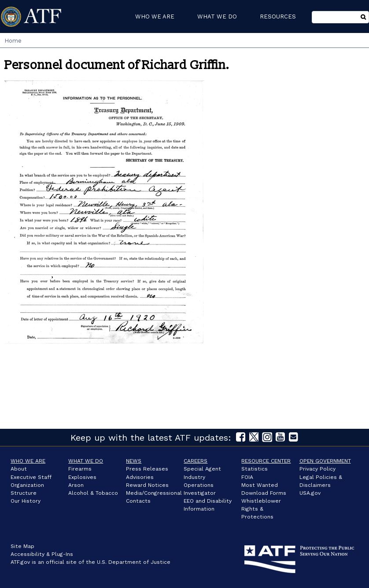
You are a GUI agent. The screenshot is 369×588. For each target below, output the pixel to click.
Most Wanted (260, 485)
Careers (196, 461)
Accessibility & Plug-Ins (42, 554)
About (19, 469)
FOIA (247, 477)
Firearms (80, 469)
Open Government (325, 461)
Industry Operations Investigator (200, 485)
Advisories (140, 477)
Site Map (22, 546)
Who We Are (28, 461)
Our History (26, 501)
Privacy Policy (317, 469)
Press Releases (147, 469)
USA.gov (310, 493)
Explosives (82, 477)
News (134, 461)
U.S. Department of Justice (134, 562)
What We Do (86, 461)
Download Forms (264, 493)
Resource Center (266, 461)
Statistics (255, 469)
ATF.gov (20, 562)
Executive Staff (31, 477)
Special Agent (202, 469)
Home (13, 41)
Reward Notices (147, 485)
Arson (76, 485)
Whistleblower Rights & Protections (261, 509)
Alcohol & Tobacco (93, 493)
